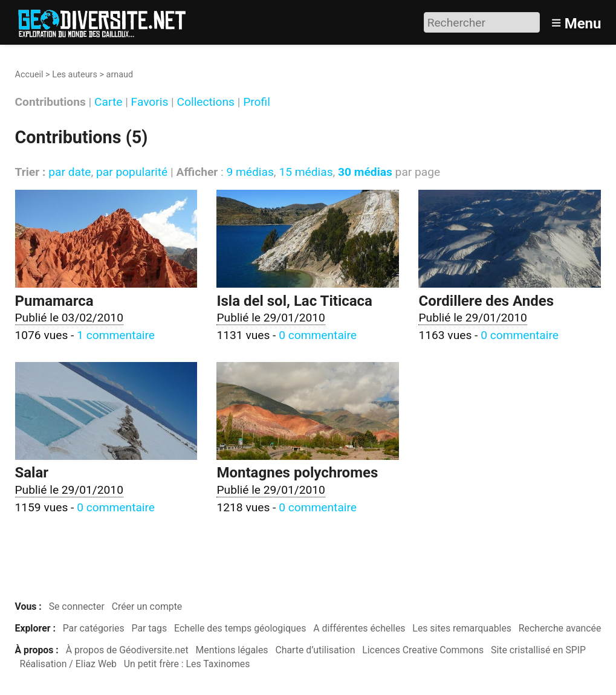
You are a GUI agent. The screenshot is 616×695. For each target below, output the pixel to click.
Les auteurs (75, 75)
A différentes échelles (359, 628)
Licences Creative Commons (423, 650)
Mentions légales (232, 650)
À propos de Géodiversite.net (127, 650)
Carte (108, 102)
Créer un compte (147, 606)
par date (70, 172)
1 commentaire (116, 335)
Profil (257, 102)
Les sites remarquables (462, 628)
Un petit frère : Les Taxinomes (187, 664)
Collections (206, 102)
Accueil (29, 75)
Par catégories (94, 628)
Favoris (150, 102)
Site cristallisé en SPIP (538, 650)
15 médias (306, 172)
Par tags (150, 628)
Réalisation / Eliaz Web (68, 664)
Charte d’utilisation (315, 650)
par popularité (132, 172)
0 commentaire (318, 335)
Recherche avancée (560, 628)
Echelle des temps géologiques (240, 628)
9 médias (250, 172)
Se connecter (77, 606)
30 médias (365, 172)
